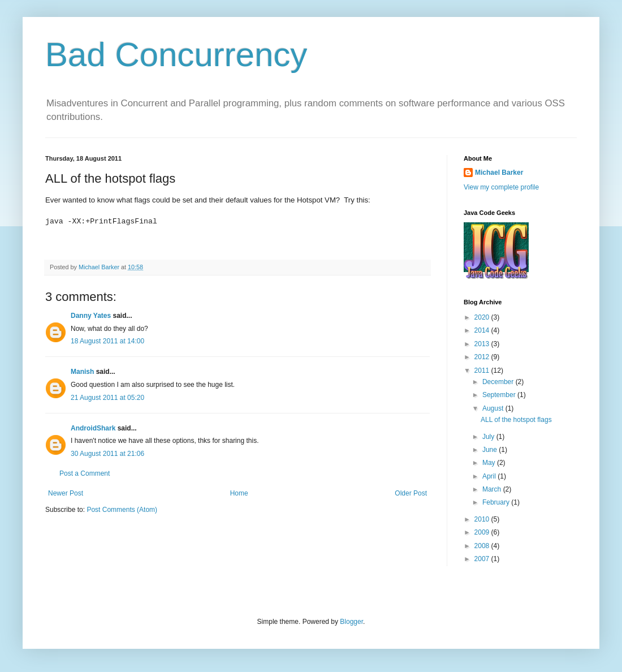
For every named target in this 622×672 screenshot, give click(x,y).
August (494, 408)
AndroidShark (93, 428)
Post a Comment (85, 473)
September (500, 395)
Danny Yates (91, 316)
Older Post (411, 493)
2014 (483, 330)
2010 (483, 519)
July (489, 437)
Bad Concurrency (176, 55)
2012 (483, 357)
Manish (82, 372)
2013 (483, 344)
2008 (483, 546)
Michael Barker (499, 173)
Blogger (351, 622)
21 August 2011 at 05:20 (107, 398)
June (491, 450)
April (490, 476)
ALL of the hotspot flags (516, 420)
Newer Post (66, 493)
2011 (483, 371)
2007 (483, 559)
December (499, 382)
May (490, 463)
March (493, 489)
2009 (483, 532)
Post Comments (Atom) (122, 510)
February (497, 502)
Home (239, 493)
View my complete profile (501, 187)
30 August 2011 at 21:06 (107, 454)
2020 (483, 317)
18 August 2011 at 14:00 (107, 341)
